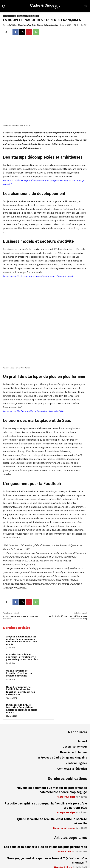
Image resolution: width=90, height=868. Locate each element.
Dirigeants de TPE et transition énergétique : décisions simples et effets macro (22, 644)
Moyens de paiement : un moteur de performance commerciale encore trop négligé (22, 576)
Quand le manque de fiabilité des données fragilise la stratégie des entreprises (20, 626)
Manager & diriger (66, 732)
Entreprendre (10, 16)
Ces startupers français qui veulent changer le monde (47, 248)
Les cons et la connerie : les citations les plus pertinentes (45, 782)
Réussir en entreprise (64, 764)
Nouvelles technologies (28, 16)
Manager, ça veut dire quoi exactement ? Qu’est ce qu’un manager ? (47, 796)
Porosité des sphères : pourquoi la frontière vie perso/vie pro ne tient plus (22, 592)
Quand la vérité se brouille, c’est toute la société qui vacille (19, 609)
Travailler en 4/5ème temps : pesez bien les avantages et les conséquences (45, 811)
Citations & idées (64, 787)
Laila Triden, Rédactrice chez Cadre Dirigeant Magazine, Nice (32, 25)
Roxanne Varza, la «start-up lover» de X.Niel (42, 347)
